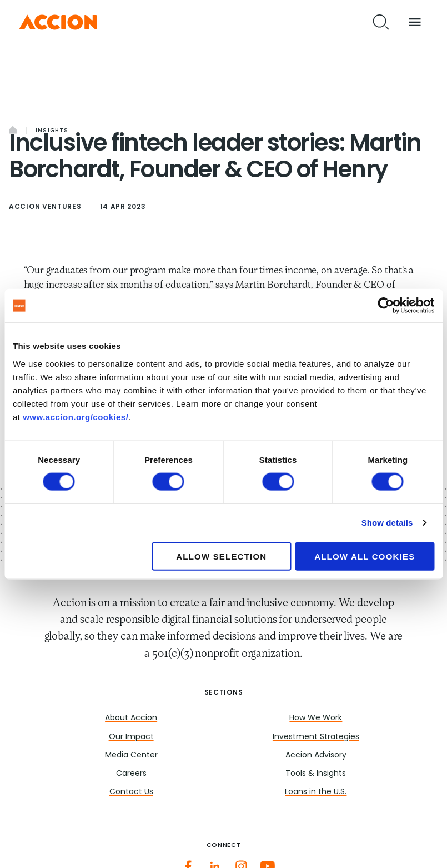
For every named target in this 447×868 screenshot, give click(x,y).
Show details (387, 523)
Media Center (131, 755)
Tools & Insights (316, 774)
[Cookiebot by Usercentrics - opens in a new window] (386, 306)
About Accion (131, 718)
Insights (52, 131)
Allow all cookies (365, 556)
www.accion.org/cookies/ (76, 416)
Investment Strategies (316, 737)
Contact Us (131, 792)
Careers (131, 774)
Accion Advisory (316, 755)
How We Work (316, 718)
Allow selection (221, 556)
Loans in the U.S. (316, 792)
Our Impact (131, 737)
